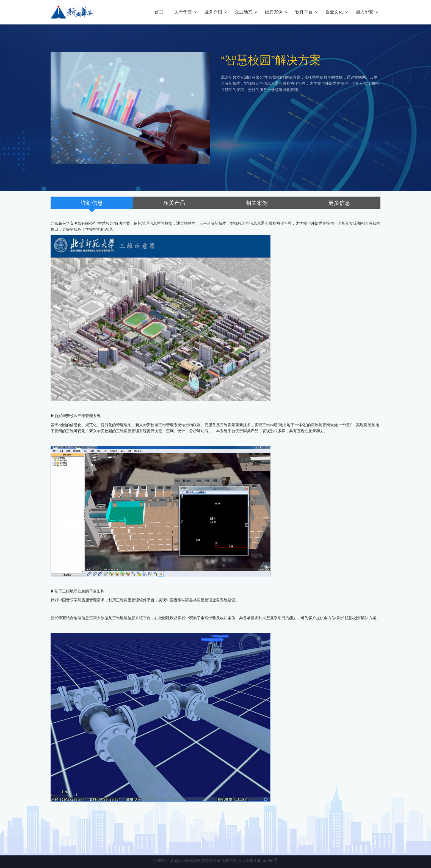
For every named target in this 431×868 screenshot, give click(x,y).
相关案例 (257, 203)
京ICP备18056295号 (258, 860)
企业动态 (244, 12)
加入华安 (364, 12)
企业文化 (334, 12)
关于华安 (183, 12)
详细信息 (92, 203)
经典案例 (274, 12)
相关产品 (174, 203)
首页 (159, 12)
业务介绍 (213, 12)
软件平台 (304, 12)
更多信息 (339, 203)
